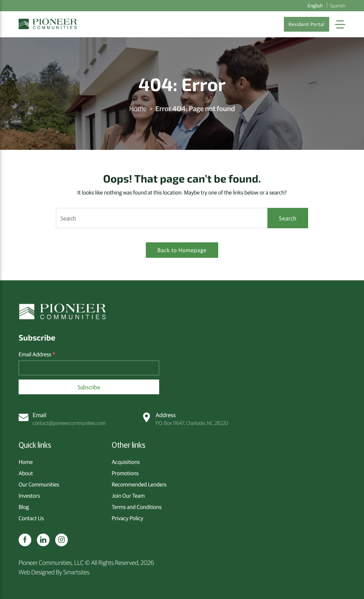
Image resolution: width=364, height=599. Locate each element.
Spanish (338, 5)
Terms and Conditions (137, 507)
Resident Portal (307, 24)
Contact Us (31, 518)
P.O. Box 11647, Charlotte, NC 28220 (185, 419)
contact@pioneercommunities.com (62, 419)
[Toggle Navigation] (340, 24)
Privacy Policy (128, 518)
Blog (24, 507)
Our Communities (39, 484)
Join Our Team (128, 496)
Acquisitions (126, 462)
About (26, 473)
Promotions (125, 473)
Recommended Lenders (139, 484)
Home (138, 109)
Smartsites (76, 572)
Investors (29, 496)
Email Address (37, 355)
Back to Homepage (182, 250)
